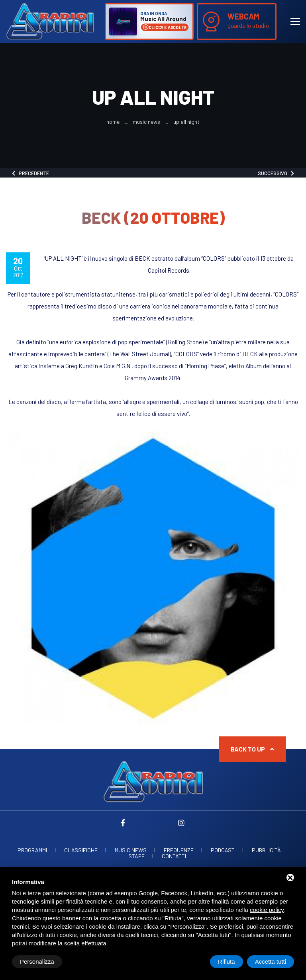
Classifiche (81, 850)
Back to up (252, 749)
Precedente (30, 173)
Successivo (276, 173)
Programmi (32, 850)
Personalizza (37, 961)
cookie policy (267, 910)
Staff (136, 856)
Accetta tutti (271, 961)
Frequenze (179, 850)
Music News (146, 122)
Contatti (174, 856)
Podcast (223, 850)
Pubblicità (266, 850)
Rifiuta (227, 961)
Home (113, 122)
